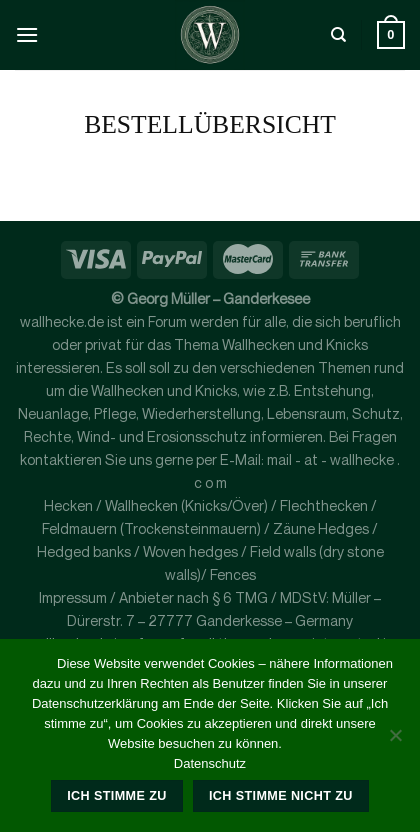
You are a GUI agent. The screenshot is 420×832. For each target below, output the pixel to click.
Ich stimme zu (116, 796)
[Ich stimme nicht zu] (395, 741)
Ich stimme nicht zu (281, 796)
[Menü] (27, 34)
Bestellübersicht (210, 124)
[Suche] (338, 35)
